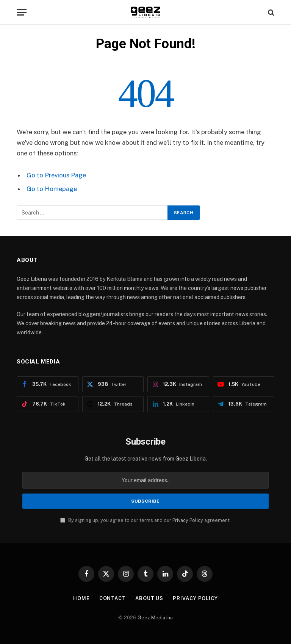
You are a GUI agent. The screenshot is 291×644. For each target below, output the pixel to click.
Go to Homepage (52, 189)
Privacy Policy (188, 520)
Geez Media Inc (155, 618)
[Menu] (22, 12)
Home (81, 598)
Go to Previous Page (56, 175)
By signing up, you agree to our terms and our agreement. (145, 520)
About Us (149, 598)
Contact (113, 598)
